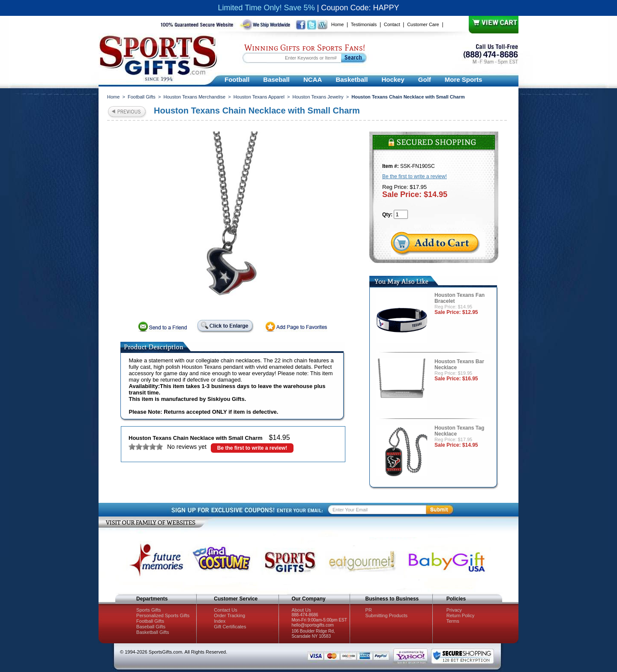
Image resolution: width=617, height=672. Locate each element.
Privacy (454, 610)
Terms (453, 621)
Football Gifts (142, 97)
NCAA (313, 79)
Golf (425, 79)
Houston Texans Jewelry (318, 97)
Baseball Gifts (151, 627)
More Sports (464, 79)
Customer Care (423, 24)
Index (220, 621)
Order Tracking (229, 615)
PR (369, 610)
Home (337, 24)
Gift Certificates (230, 627)
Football (237, 79)
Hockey (393, 79)
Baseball (276, 79)
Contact (392, 24)
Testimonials (364, 24)
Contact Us (225, 610)
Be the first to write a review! (252, 448)
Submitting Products (386, 615)
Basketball (352, 79)
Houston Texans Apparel (259, 97)
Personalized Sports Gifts (163, 615)
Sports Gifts (148, 610)
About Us (301, 610)
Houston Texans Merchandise (194, 97)
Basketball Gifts (153, 632)
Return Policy (460, 615)
